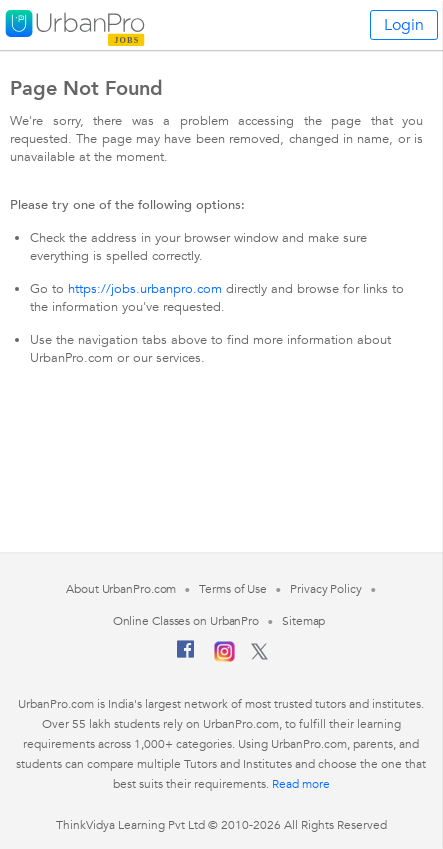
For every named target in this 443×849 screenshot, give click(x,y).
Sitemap (303, 621)
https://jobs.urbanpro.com (145, 289)
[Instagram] (224, 658)
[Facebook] (186, 657)
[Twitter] (259, 656)
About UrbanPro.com (121, 589)
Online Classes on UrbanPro (186, 621)
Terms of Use (233, 589)
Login (404, 25)
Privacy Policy (326, 589)
